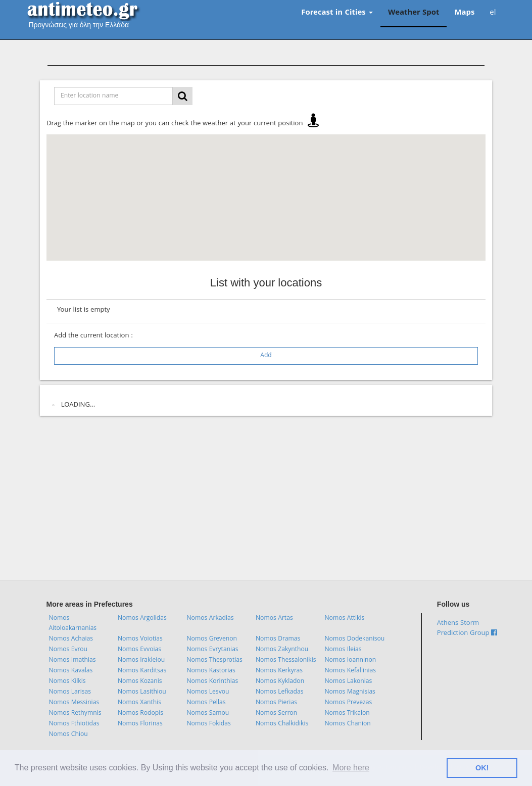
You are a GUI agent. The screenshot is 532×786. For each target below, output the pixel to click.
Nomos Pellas (206, 703)
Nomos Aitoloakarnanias (73, 624)
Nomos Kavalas (71, 671)
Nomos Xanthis (139, 703)
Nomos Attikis (344, 619)
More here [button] (351, 768)
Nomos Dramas (278, 639)
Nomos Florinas (140, 724)
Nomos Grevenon (211, 639)
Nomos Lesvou (208, 692)
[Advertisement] (266, 499)
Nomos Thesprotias (214, 660)
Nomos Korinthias (212, 682)
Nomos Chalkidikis (282, 724)
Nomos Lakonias (348, 682)
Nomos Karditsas (142, 671)
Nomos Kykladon (280, 682)
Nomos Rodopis (140, 714)
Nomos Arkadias (210, 619)
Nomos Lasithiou (142, 692)
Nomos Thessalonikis (286, 660)
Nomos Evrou (68, 650)
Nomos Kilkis (67, 682)
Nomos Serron (276, 714)
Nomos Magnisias (350, 692)
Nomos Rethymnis (75, 714)
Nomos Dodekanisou (354, 639)
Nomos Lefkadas (280, 692)
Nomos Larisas (70, 692)
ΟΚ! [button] (482, 768)
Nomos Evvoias (139, 650)
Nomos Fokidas (208, 724)
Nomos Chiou (68, 735)
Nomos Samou (208, 714)
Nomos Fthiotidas (74, 724)
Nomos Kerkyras (279, 671)
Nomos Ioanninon (350, 660)
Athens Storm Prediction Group (467, 628)
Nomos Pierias (276, 703)
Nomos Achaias (71, 639)
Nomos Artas (274, 619)
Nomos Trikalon (347, 714)
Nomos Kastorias (211, 671)
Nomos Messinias (74, 703)
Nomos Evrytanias (212, 650)
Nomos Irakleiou (141, 660)
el (493, 13)
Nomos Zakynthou (282, 650)
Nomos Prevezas (348, 703)
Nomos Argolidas (142, 619)
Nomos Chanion (347, 724)
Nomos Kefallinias (350, 671)
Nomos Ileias (343, 650)
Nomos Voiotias (140, 639)
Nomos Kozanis (140, 682)
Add (266, 356)
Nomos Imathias (72, 660)
